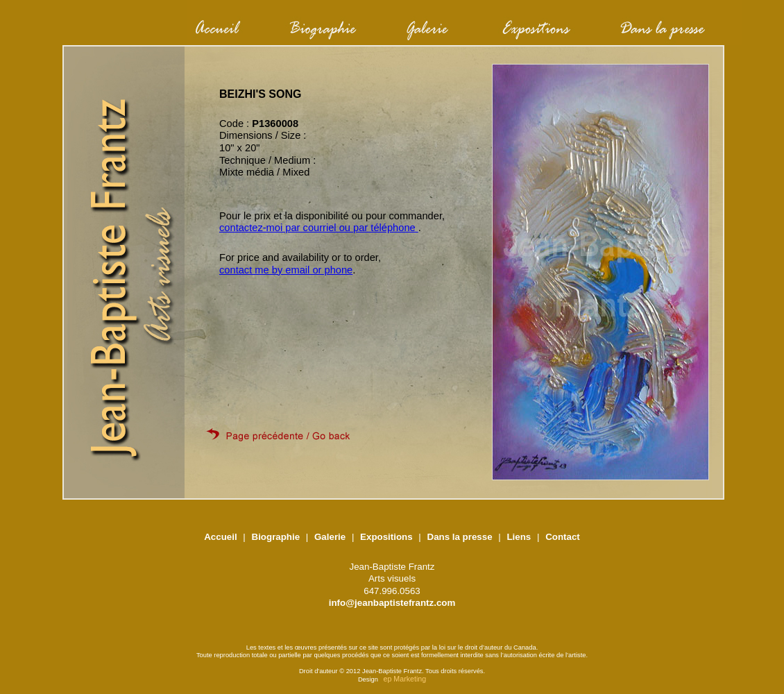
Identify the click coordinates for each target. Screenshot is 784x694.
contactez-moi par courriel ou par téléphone (319, 228)
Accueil (220, 537)
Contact (563, 537)
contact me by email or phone (286, 270)
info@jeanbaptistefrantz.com (392, 603)
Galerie (330, 537)
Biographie (276, 537)
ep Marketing (405, 679)
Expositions (386, 537)
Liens (519, 537)
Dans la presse (460, 537)
